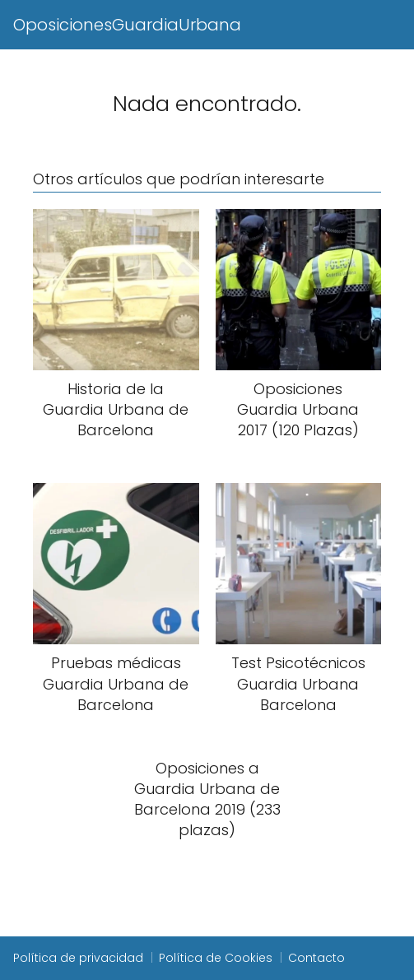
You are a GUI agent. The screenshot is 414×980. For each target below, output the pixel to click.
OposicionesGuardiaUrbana (127, 25)
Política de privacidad (78, 958)
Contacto (316, 958)
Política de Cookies (216, 958)
